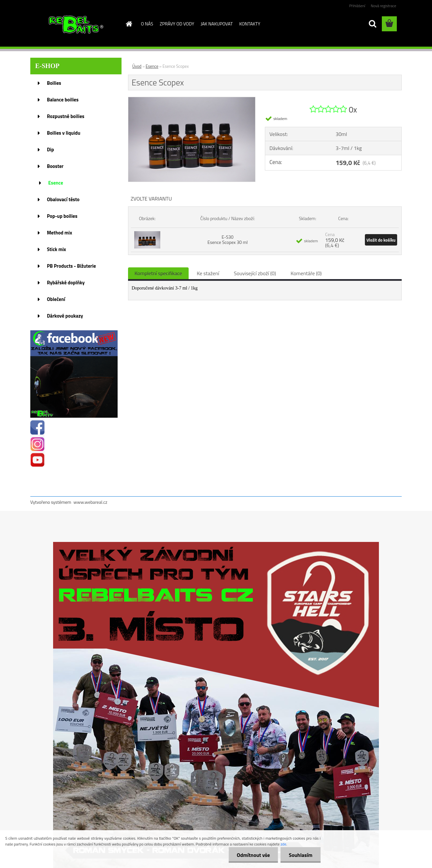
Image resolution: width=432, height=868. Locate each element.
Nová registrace (383, 6)
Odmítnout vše (253, 855)
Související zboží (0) (255, 273)
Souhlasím (301, 855)
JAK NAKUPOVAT (217, 24)
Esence (152, 66)
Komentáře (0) (306, 273)
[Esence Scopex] (192, 100)
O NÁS (147, 24)
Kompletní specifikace (158, 273)
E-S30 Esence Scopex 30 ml (228, 239)
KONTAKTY (250, 24)
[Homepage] (129, 24)
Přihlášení (357, 6)
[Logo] (75, 24)
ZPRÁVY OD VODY (177, 24)
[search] (372, 24)
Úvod (137, 66)
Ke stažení (208, 273)
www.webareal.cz (91, 502)
